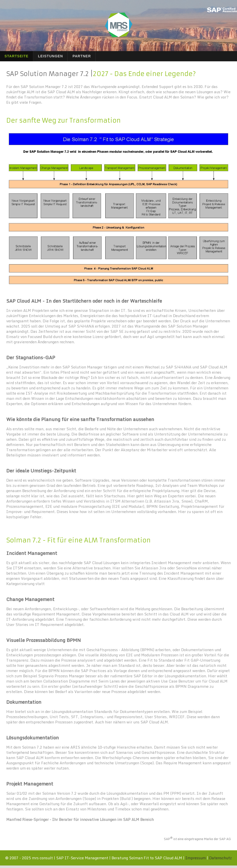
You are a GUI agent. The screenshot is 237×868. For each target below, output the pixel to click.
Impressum (196, 858)
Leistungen (50, 56)
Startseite (16, 56)
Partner (82, 56)
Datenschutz (220, 858)
